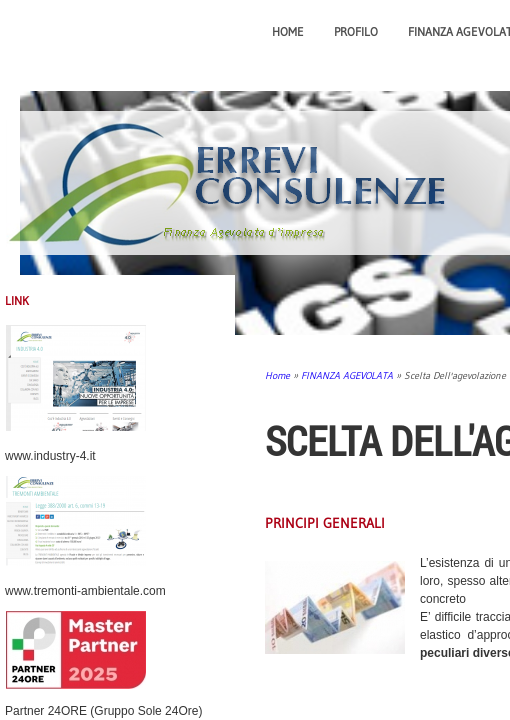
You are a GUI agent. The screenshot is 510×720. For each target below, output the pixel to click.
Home (288, 31)
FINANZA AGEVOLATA (347, 375)
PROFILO (356, 31)
